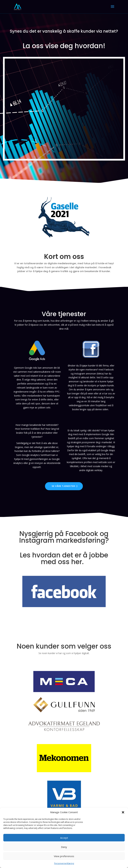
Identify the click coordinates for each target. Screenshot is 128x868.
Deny (64, 847)
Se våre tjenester (63, 486)
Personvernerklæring (64, 863)
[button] (123, 812)
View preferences (64, 856)
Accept (64, 838)
